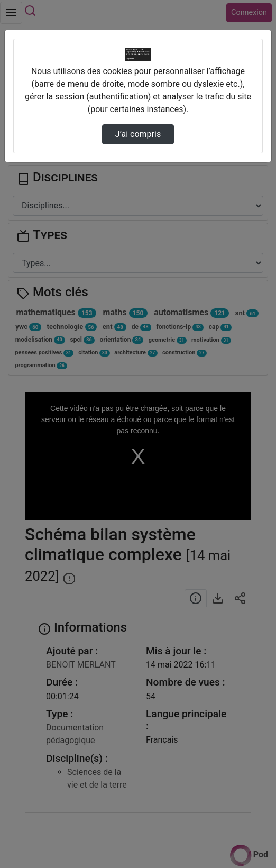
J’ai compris (138, 134)
